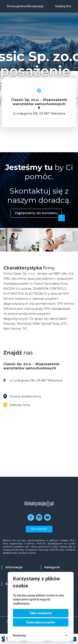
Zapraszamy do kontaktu (36, 213)
